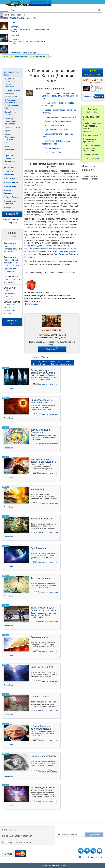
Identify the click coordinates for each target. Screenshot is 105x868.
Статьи (36, 357)
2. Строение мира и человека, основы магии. (12, 93)
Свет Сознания (61, 254)
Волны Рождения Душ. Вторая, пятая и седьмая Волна (43, 609)
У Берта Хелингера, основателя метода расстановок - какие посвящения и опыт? (41, 728)
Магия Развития (69, 273)
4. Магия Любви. (11, 182)
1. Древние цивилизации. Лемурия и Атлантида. (11, 83)
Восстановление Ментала (36, 248)
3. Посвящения (10, 178)
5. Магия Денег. (10, 186)
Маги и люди (37, 489)
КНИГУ (39, 293)
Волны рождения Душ (91, 118)
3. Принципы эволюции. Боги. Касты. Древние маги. (12, 104)
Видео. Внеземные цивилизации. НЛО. (11, 138)
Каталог (14, 27)
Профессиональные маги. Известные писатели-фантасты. (92, 127)
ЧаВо (13, 23)
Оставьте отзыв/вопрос (48, 384)
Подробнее (8, 388)
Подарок (15, 6)
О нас (13, 44)
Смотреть (12, 214)
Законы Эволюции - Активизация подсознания (92, 148)
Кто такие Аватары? (92, 135)
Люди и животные (53, 148)
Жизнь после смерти (54, 125)
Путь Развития (38, 548)
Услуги (45, 357)
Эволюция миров (91, 155)
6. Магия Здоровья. (8, 192)
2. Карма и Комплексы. (9, 173)
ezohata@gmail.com (92, 857)
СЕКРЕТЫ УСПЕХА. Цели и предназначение (56, 142)
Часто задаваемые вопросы (10, 149)
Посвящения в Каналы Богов (63, 248)
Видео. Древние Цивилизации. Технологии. (12, 121)
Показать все (92, 159)
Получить (52, 349)
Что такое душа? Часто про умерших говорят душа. (43, 789)
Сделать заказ (31, 304)
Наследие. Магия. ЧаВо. (12, 73)
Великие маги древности (89, 140)
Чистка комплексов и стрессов (10, 293)
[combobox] (52, 15)
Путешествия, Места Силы (57, 130)
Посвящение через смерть (37, 251)
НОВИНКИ (15, 1)
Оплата (14, 31)
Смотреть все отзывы (12, 322)
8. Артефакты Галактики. (10, 202)
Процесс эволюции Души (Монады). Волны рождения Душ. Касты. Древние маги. (60, 96)
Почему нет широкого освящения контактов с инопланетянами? (43, 372)
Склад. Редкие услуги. (21, 18)
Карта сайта (8, 830)
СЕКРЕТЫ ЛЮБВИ (53, 152)
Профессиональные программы (13, 250)
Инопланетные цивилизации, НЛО (60, 117)
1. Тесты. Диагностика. (10, 166)
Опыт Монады (64, 246)
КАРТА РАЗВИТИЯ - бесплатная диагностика (94, 81)
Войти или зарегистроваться (17, 836)
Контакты (15, 39)
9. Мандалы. (9, 208)
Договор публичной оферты (17, 842)
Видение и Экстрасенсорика (58, 121)
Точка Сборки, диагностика (11, 113)
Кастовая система (40, 697)
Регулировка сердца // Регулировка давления (9, 309)
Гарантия (15, 35)
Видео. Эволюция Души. (12, 129)
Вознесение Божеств (42, 519)
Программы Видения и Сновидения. (10, 158)
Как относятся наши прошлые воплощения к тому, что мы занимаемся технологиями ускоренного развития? (44, 461)
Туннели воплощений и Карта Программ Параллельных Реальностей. (11, 266)
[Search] (99, 11)
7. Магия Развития (12, 197)
